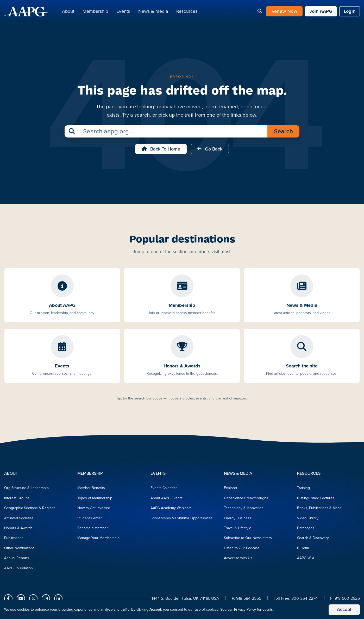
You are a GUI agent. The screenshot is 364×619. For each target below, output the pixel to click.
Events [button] (123, 12)
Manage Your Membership (98, 539)
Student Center (90, 519)
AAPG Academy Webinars (171, 509)
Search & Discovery (313, 539)
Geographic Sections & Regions (30, 509)
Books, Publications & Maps (319, 509)
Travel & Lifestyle (238, 530)
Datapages (306, 530)
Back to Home (161, 151)
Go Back (210, 151)
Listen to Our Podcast (241, 550)
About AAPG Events (167, 500)
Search (283, 133)
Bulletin (303, 550)
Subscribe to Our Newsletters (248, 539)
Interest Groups (17, 500)
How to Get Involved (94, 509)
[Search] (260, 12)
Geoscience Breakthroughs (246, 500)
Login (350, 12)
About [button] (68, 12)
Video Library (308, 519)
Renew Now (284, 12)
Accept (344, 609)
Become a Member (93, 530)
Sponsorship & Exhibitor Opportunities (181, 519)
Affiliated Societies (19, 519)
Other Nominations (19, 550)
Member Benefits (91, 489)
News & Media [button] (153, 12)
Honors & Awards (18, 530)
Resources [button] (187, 12)
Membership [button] (95, 12)
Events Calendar (164, 489)
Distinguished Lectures (316, 500)
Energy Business (238, 519)
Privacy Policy (245, 609)
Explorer (231, 489)
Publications (14, 539)
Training (303, 489)
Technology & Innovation (244, 509)
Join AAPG (321, 12)
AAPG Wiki (306, 559)
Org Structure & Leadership (26, 489)
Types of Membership (95, 500)
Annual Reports (17, 559)
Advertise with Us (238, 559)
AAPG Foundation (18, 569)
